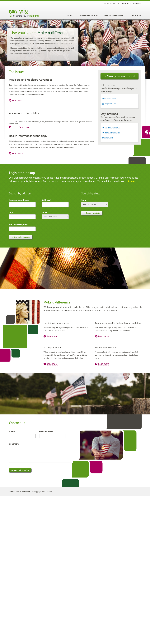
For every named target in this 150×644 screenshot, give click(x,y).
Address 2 (47, 200)
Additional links (108, 138)
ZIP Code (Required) (19, 225)
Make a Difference (114, 16)
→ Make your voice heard (119, 76)
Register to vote (110, 104)
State (45, 212)
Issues (69, 16)
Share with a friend (109, 99)
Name (12, 432)
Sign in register (132, 4)
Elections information (112, 128)
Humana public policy (112, 133)
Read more (18, 101)
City (11, 212)
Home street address (19, 200)
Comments (14, 444)
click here (130, 181)
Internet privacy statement (19, 492)
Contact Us (135, 16)
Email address (46, 432)
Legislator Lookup (88, 16)
